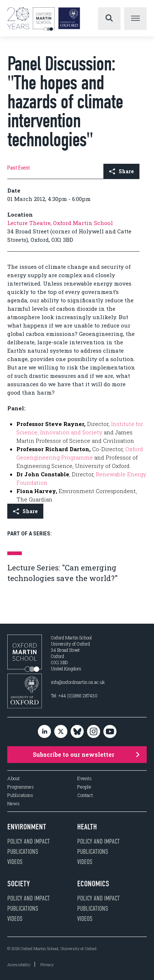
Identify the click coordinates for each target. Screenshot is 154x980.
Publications (20, 795)
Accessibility (19, 964)
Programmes (21, 787)
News (13, 804)
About (13, 778)
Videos (15, 862)
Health (87, 827)
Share (121, 171)
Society (19, 884)
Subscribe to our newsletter (86, 754)
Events (84, 778)
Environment (27, 827)
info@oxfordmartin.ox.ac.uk (78, 682)
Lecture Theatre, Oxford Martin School (60, 223)
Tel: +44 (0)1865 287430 (74, 696)
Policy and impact (29, 841)
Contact (85, 795)
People (84, 787)
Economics (93, 884)
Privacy (47, 964)
